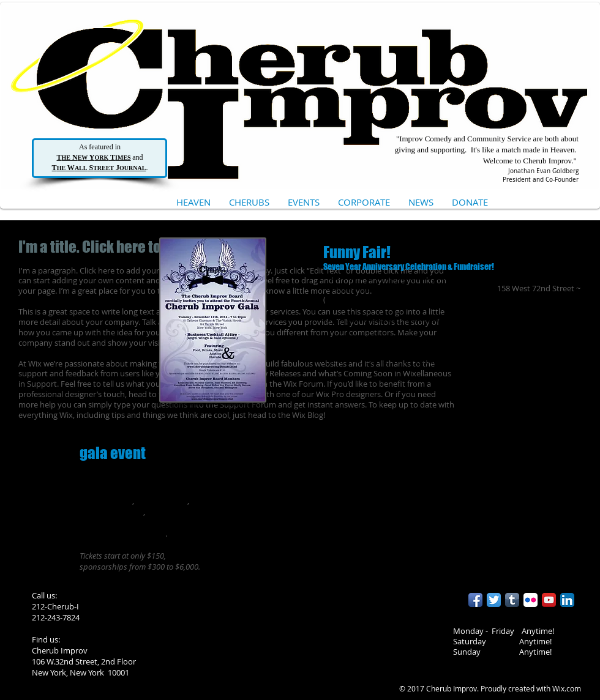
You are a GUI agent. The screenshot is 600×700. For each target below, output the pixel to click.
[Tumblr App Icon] (512, 600)
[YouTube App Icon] (549, 600)
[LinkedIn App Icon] (567, 600)
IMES (123, 158)
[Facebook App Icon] (475, 600)
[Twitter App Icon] (494, 600)
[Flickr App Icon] (531, 600)
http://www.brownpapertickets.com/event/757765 (494, 339)
